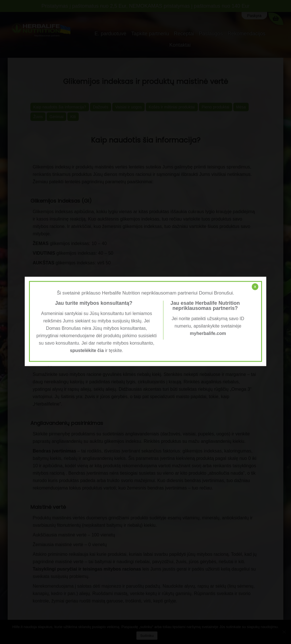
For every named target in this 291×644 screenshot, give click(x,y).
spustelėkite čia (87, 350)
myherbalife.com (208, 333)
